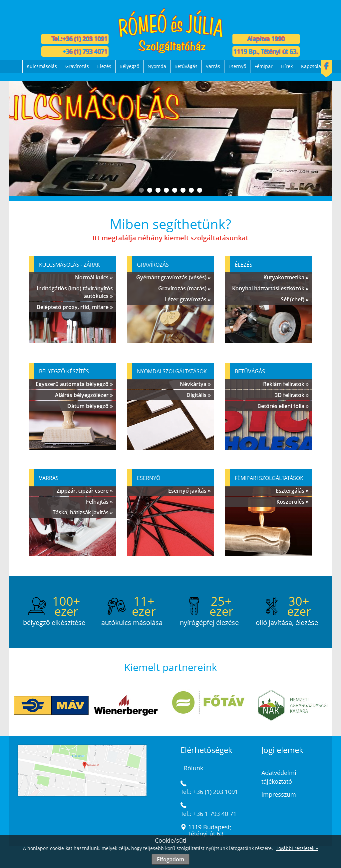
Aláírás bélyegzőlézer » (84, 395)
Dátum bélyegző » (90, 406)
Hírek (287, 66)
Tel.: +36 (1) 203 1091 (209, 792)
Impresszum (279, 794)
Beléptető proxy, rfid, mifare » (75, 307)
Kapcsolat (312, 66)
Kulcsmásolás (42, 66)
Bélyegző (129, 66)
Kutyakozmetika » (286, 277)
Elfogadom (170, 859)
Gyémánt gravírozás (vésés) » (173, 277)
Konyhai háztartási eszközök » (270, 288)
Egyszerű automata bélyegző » (74, 384)
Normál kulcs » (94, 277)
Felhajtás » (99, 502)
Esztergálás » (292, 491)
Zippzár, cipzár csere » (85, 491)
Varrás (213, 66)
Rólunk (193, 768)
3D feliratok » (292, 395)
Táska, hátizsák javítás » (83, 512)
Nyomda (157, 66)
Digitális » (199, 395)
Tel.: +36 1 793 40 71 (208, 814)
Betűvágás (186, 66)
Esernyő (237, 66)
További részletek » (297, 848)
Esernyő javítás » (189, 491)
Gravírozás (77, 66)
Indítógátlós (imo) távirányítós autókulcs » (75, 292)
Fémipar (264, 66)
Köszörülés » (293, 502)
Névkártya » (195, 384)
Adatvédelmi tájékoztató (279, 777)
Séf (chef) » (295, 299)
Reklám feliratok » (286, 384)
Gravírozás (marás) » (184, 288)
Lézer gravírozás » (188, 299)
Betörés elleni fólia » (283, 406)
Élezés (104, 66)
